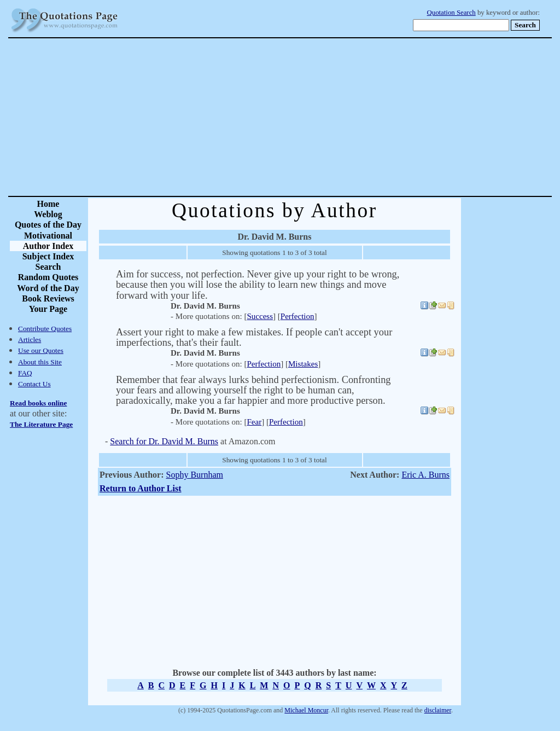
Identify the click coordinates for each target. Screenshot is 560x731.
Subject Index (48, 256)
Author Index (48, 246)
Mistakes (303, 364)
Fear (254, 422)
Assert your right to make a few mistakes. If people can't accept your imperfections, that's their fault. (254, 337)
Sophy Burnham (194, 475)
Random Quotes (48, 277)
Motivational (48, 236)
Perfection (297, 316)
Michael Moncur (306, 710)
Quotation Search (451, 13)
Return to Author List (141, 488)
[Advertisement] (318, 117)
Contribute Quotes (45, 329)
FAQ (25, 373)
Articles (30, 340)
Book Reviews (48, 298)
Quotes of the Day (48, 225)
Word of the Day (48, 288)
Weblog (48, 214)
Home (48, 204)
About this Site (40, 362)
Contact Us (34, 384)
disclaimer (438, 710)
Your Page (48, 309)
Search (48, 267)
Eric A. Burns (425, 475)
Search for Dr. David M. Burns (164, 441)
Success (260, 316)
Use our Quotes (41, 350)
